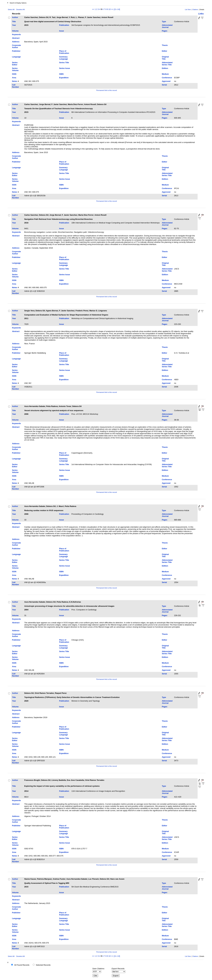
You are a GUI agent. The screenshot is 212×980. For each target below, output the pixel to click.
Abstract (16, 38)
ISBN (61, 74)
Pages (165, 31)
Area (14, 78)
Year (14, 25)
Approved (166, 81)
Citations (195, 10)
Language (16, 57)
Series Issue (64, 68)
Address (16, 42)
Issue (61, 31)
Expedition (64, 78)
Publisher (16, 51)
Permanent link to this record (107, 90)
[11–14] (117, 9)
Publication (64, 25)
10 (110, 9)
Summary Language (63, 58)
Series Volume (15, 69)
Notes (15, 81)
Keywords (16, 34)
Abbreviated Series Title (167, 64)
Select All (11, 9)
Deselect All (20, 9)
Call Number (15, 86)
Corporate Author (16, 46)
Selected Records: (43, 965)
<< (93, 9)
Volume (15, 31)
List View (188, 10)
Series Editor (15, 64)
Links (201, 14)
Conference (167, 78)
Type (164, 22)
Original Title (165, 58)
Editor (165, 51)
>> (112, 9)
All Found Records (22, 965)
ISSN (14, 74)
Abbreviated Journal (167, 26)
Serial (164, 85)
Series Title (64, 62)
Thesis (165, 45)
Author (15, 17)
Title (14, 22)
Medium (165, 74)
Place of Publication (64, 52)
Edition (165, 68)
